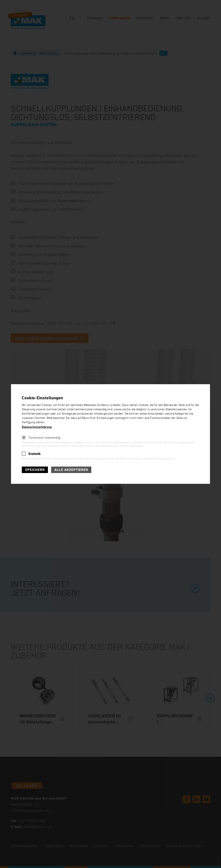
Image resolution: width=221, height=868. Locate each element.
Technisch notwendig (44, 438)
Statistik (35, 454)
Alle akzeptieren (71, 470)
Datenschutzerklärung (37, 427)
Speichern (35, 470)
